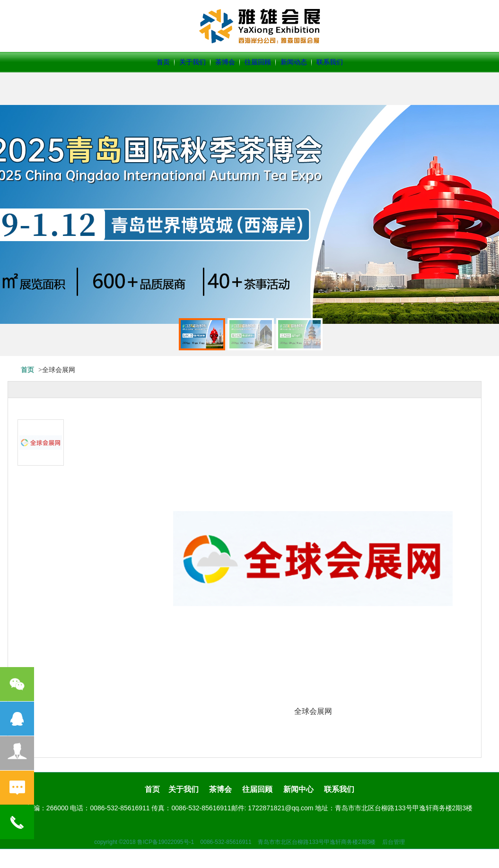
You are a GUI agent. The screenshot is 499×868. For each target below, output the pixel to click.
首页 (163, 62)
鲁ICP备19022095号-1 (166, 842)
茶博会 (225, 62)
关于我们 (193, 62)
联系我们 (330, 62)
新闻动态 (294, 62)
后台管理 (394, 842)
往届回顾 (258, 62)
